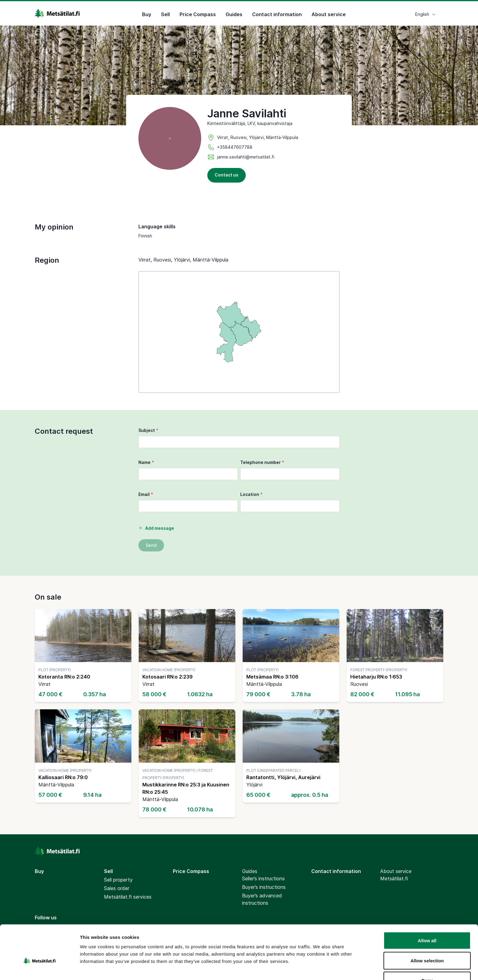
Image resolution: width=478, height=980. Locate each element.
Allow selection (427, 925)
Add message (156, 528)
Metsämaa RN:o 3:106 (272, 677)
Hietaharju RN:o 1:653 (376, 677)
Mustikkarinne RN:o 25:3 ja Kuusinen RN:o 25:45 (186, 788)
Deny (427, 945)
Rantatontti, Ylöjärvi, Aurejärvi (283, 777)
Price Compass (198, 13)
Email (146, 494)
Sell (165, 13)
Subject (148, 430)
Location (251, 494)
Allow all (427, 905)
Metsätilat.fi (394, 878)
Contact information (277, 13)
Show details (320, 968)
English (426, 13)
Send (151, 545)
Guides (234, 13)
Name (146, 462)
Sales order (117, 888)
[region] (239, 332)
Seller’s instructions (263, 878)
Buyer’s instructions (264, 887)
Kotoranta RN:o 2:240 (64, 677)
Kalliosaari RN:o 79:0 (63, 777)
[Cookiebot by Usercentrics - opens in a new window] (39, 968)
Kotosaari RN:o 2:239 (168, 677)
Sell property (118, 880)
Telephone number (262, 462)
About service (329, 13)
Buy (147, 13)
